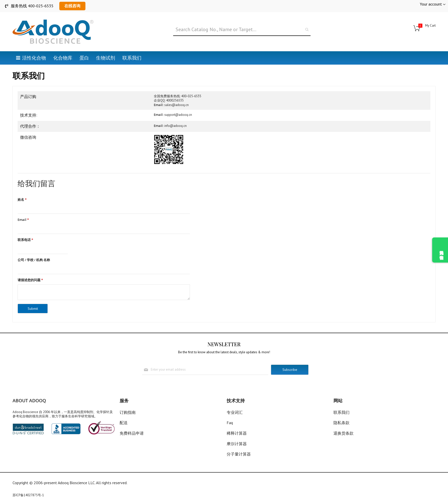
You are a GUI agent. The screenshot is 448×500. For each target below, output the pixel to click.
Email (23, 220)
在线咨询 (72, 6)
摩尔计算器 (237, 444)
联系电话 (25, 240)
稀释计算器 (237, 433)
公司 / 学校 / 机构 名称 (34, 260)
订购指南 (128, 412)
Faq (230, 423)
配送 (124, 423)
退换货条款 (343, 433)
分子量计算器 (239, 454)
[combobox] (242, 30)
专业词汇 (235, 412)
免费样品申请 (132, 433)
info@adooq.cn (176, 126)
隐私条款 (341, 423)
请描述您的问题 (30, 281)
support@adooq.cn (178, 115)
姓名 (22, 200)
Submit (33, 309)
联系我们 (341, 412)
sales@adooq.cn (177, 105)
